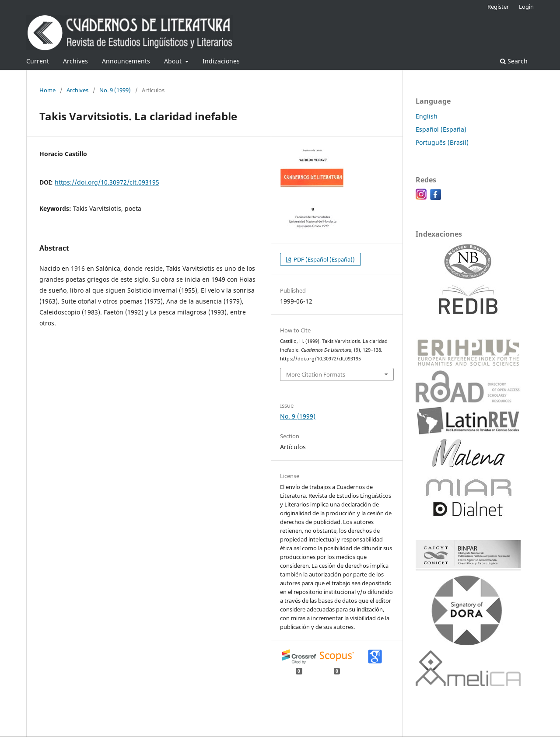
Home (47, 90)
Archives (75, 61)
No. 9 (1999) (115, 90)
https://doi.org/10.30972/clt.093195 (107, 182)
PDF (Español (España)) (324, 259)
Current (38, 61)
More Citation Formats (316, 374)
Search (514, 61)
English (427, 116)
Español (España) (441, 129)
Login (526, 7)
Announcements (126, 61)
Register (498, 7)
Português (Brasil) (442, 142)
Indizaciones (221, 61)
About (174, 61)
